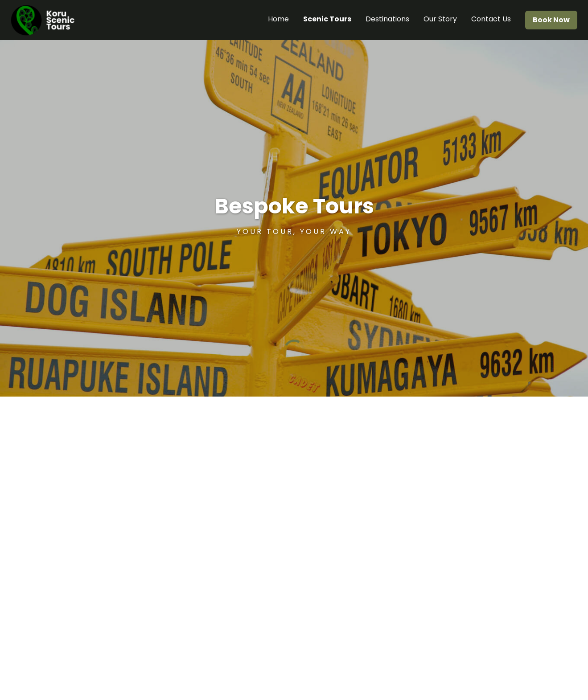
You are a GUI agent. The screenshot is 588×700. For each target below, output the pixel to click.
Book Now (551, 20)
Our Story (440, 19)
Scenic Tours (327, 19)
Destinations (387, 19)
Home (278, 19)
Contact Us (491, 19)
